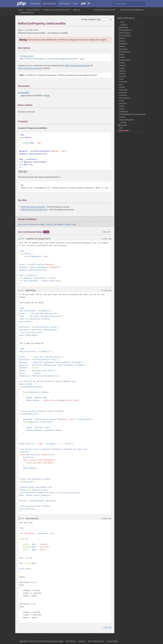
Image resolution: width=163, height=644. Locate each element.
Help (75, 4)
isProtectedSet (124, 98)
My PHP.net (71, 641)
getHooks (122, 41)
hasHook (122, 63)
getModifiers (123, 44)
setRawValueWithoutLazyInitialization (132, 114)
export (121, 128)
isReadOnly (123, 104)
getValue (122, 57)
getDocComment (125, 36)
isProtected (123, 95)
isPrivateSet (123, 90)
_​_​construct (123, 25)
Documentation (50, 4)
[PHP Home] (22, 4)
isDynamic (122, 76)
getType (122, 55)
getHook (122, 38)
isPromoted (123, 93)
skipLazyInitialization (126, 120)
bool (63, 59)
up (19, 239)
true (23, 96)
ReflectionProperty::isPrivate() (33, 207)
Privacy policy (112, 641)
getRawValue (123, 49)
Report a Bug (70, 224)
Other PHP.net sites (96, 641)
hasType (122, 68)
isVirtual (122, 109)
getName (122, 47)
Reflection (77, 10)
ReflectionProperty (27, 13)
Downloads (35, 4)
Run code (23, 172)
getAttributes (123, 28)
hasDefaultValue (125, 60)
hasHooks (122, 66)
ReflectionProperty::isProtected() (34, 210)
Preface (21, 10)
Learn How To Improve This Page (31, 224)
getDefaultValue (125, 33)
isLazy (121, 85)
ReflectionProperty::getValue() (77, 66)
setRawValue (123, 112)
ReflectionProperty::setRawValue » (133, 10)
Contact (82, 641)
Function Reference (33, 10)
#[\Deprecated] (26, 56)
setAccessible (124, 131)
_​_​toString (122, 123)
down (24, 239)
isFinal (121, 79)
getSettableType (125, 52)
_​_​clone (122, 22)
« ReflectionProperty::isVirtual (104, 10)
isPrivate (122, 87)
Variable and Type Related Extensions (57, 10)
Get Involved (65, 4)
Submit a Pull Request (55, 224)
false (47, 96)
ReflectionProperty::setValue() (30, 68)
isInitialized (123, 82)
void (82, 59)
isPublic (122, 101)
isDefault (122, 74)
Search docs (120, 4)
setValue (122, 117)
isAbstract (122, 71)
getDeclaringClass (125, 30)
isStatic (121, 106)
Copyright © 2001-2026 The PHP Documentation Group (41, 641)
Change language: (89, 19)
